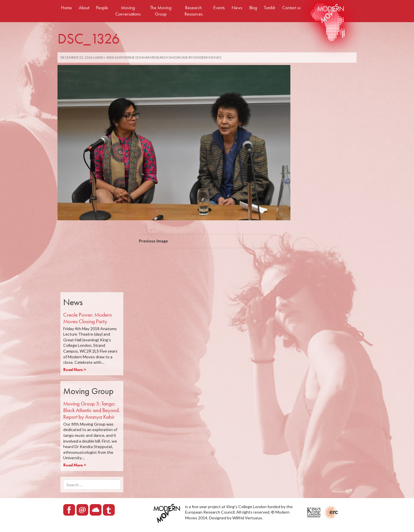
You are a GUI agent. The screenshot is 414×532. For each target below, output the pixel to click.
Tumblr (270, 8)
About (84, 8)
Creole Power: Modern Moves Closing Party (88, 318)
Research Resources (194, 11)
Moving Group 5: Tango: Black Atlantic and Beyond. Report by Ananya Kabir (92, 410)
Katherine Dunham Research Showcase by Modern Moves (169, 57)
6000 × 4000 (105, 57)
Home (66, 8)
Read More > (75, 370)
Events (219, 8)
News (237, 8)
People (102, 8)
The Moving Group (161, 11)
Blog (253, 8)
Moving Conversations (128, 11)
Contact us (292, 8)
